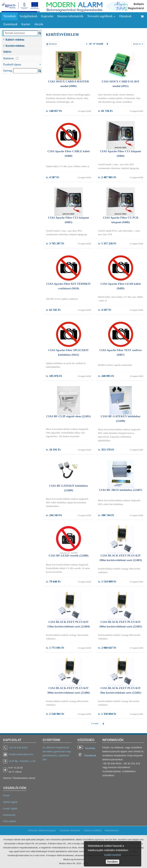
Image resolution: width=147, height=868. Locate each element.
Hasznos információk (70, 16)
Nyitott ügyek (10, 802)
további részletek (112, 855)
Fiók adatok (9, 821)
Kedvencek (9, 815)
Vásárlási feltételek (70, 830)
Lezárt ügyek (10, 808)
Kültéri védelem (14, 39)
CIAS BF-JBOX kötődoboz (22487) (120, 490)
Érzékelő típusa (23, 64)
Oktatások (125, 16)
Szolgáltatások (28, 16)
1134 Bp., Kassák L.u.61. (22, 761)
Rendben (113, 862)
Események (11, 24)
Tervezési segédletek (101, 16)
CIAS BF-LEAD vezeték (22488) (69, 556)
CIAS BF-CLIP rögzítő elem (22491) (69, 416)
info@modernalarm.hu (21, 754)
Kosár (6, 795)
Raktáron (11, 58)
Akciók (39, 24)
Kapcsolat (47, 16)
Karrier (26, 24)
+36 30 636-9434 (18, 748)
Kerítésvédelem (14, 45)
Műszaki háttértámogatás (42, 830)
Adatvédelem (112, 830)
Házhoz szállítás (93, 830)
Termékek (10, 16)
